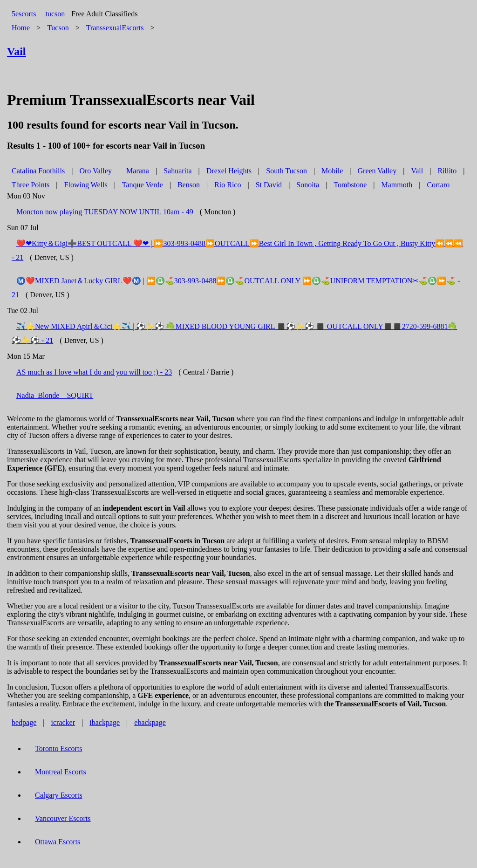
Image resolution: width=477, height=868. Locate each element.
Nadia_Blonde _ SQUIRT (55, 395)
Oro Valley (95, 171)
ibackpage (105, 722)
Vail (417, 171)
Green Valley (377, 171)
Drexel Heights (229, 171)
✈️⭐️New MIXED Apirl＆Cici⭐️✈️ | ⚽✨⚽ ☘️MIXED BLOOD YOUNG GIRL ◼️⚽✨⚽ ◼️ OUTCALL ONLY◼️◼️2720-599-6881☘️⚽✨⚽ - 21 (234, 333)
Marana (138, 171)
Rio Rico (228, 185)
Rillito (447, 171)
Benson (189, 185)
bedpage (24, 722)
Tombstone (350, 185)
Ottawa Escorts (58, 842)
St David (269, 185)
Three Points (31, 185)
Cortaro (438, 185)
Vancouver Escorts (63, 818)
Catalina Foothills (38, 171)
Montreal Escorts (61, 772)
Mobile (332, 171)
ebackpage (150, 722)
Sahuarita (177, 171)
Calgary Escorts (59, 795)
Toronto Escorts (59, 748)
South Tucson (286, 171)
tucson (55, 14)
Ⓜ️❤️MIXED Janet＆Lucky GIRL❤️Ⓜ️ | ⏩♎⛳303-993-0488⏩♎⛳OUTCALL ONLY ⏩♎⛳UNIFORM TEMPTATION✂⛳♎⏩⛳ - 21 (236, 288)
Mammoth (397, 185)
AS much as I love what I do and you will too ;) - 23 (94, 372)
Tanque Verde (143, 185)
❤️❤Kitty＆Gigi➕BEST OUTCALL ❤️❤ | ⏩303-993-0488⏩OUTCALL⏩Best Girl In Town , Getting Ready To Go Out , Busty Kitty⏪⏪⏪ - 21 (237, 250)
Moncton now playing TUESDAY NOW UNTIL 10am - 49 (105, 212)
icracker (63, 722)
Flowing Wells (86, 185)
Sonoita (308, 185)
